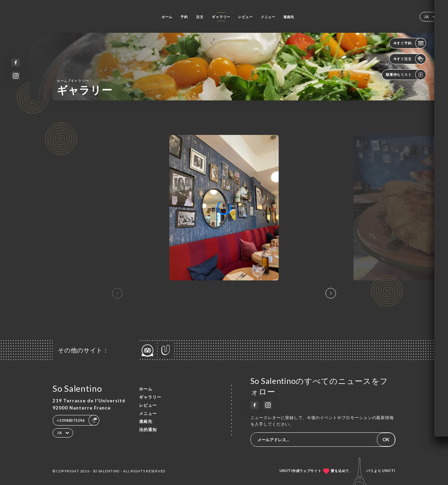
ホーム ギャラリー (73, 80)
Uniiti (389, 471)
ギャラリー (221, 17)
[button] (331, 293)
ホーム (167, 17)
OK (386, 440)
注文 (200, 17)
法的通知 (148, 429)
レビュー (246, 17)
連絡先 (289, 17)
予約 (184, 17)
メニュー (268, 17)
